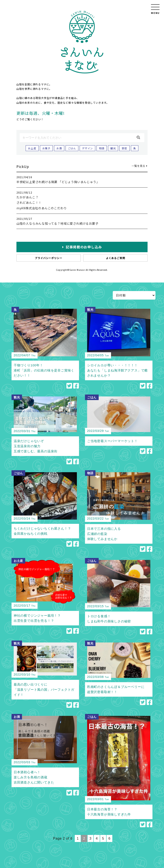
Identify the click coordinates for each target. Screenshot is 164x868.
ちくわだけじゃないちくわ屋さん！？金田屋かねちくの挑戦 (42, 531)
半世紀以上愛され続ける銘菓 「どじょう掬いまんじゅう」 (58, 182)
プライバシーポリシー (48, 258)
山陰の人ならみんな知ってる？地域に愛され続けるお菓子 (57, 223)
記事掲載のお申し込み (82, 247)
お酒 (59, 148)
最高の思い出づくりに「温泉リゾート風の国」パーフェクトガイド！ (44, 690)
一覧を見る (140, 166)
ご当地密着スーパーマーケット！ (112, 441)
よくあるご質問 (116, 258)
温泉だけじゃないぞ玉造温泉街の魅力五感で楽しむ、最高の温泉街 (36, 446)
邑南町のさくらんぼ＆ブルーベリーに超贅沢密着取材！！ (116, 689)
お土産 (32, 148)
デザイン (87, 148)
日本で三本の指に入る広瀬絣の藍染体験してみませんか (104, 534)
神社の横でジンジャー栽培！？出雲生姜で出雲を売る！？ (37, 618)
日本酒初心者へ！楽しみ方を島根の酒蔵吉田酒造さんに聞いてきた (34, 777)
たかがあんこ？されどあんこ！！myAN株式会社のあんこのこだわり (42, 203)
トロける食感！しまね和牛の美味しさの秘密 (109, 619)
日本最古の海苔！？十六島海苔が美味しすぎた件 (109, 812)
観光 (113, 148)
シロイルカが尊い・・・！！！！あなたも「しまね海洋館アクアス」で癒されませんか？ (117, 370)
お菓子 (46, 148)
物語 (102, 148)
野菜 (124, 148)
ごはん (72, 148)
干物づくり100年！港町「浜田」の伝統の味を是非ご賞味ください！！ (44, 370)
